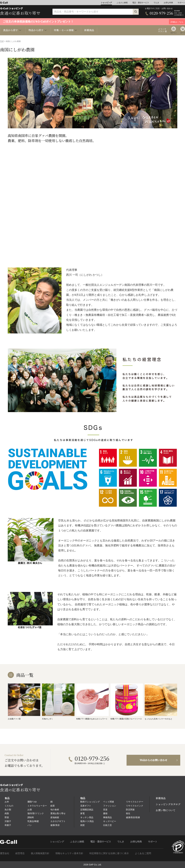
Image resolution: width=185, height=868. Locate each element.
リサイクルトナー (135, 802)
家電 (82, 813)
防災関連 (130, 810)
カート (183, 33)
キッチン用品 (87, 817)
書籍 (105, 813)
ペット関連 (109, 802)
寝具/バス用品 (87, 821)
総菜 (53, 806)
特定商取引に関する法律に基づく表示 (109, 853)
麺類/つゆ (32, 802)
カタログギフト (58, 821)
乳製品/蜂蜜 (33, 821)
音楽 (105, 810)
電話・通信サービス (141, 3)
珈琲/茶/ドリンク (36, 813)
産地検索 (55, 817)
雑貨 (82, 825)
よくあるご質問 (143, 853)
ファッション (110, 806)
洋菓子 (8, 821)
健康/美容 (55, 825)
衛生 (128, 813)
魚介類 (8, 810)
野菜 (7, 817)
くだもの (9, 806)
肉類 (7, 813)
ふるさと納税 (122, 3)
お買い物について (166, 810)
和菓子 (8, 825)
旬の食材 (55, 810)
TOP (2, 41)
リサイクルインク (135, 806)
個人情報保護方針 (40, 853)
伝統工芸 (107, 825)
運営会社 (5, 853)
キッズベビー (110, 821)
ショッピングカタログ (168, 804)
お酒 (30, 810)
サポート (181, 3)
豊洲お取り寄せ (58, 813)
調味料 (31, 817)
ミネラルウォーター (37, 806)
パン (30, 825)
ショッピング (106, 3)
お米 (7, 802)
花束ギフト (86, 806)
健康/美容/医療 (133, 817)
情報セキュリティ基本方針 (69, 853)
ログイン (174, 33)
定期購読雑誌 (87, 810)
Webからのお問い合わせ (153, 760)
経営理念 (20, 853)
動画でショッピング (90, 802)
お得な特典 (168, 3)
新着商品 (89, 30)
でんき (156, 3)
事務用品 (107, 817)
